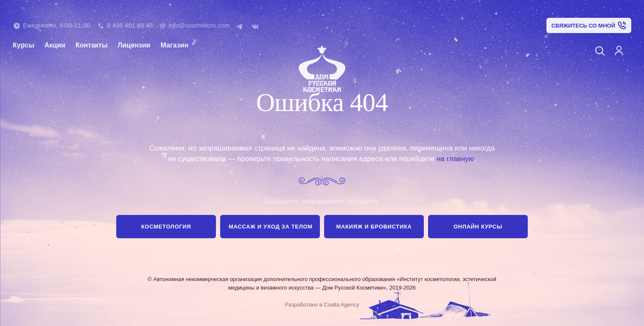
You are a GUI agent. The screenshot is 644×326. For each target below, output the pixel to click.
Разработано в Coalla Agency (322, 305)
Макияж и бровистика (374, 227)
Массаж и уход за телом (271, 227)
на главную (455, 159)
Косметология (166, 227)
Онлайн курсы (478, 227)
